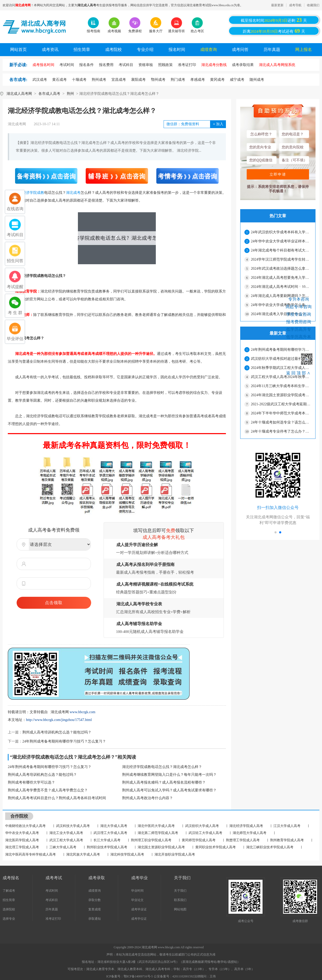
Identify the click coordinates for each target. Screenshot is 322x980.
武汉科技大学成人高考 (73, 826)
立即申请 (278, 174)
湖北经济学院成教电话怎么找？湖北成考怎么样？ (162, 767)
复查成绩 (95, 909)
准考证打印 (53, 919)
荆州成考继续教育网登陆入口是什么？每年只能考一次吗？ (169, 775)
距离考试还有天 (274, 31)
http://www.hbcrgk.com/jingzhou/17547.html (59, 720)
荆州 (70, 94)
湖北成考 (73, 193)
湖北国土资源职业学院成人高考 (161, 847)
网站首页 (18, 49)
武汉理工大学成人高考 (110, 833)
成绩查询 (209, 49)
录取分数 (95, 900)
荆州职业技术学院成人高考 (107, 847)
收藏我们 (313, 5)
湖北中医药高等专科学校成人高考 (31, 854)
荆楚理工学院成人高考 (243, 840)
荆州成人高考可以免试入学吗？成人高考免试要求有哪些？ (169, 790)
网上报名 (304, 49)
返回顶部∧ (299, 373)
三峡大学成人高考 (63, 847)
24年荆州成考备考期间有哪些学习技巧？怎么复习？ (64, 741)
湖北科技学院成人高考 (127, 854)
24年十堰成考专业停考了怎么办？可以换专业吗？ (281, 431)
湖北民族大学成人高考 (83, 854)
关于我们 (180, 891)
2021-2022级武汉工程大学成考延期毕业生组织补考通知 (281, 404)
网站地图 (180, 909)
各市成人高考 (49, 94)
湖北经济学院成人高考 (246, 826)
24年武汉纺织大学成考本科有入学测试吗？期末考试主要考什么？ (281, 232)
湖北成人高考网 (19, 94)
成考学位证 (139, 919)
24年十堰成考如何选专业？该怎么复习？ (281, 422)
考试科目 (52, 900)
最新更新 (277, 5)
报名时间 (177, 49)
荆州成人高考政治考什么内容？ (147, 798)
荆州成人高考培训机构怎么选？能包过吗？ (57, 732)
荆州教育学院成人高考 (287, 840)
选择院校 (9, 909)
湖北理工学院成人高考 (22, 847)
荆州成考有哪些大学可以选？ (31, 782)
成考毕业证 (139, 909)
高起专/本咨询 (299, 307)
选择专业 (9, 919)
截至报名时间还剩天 (274, 20)
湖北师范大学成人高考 (250, 833)
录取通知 (95, 919)
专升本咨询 (299, 299)
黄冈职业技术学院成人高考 (216, 847)
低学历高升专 (299, 329)
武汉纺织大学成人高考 (202, 826)
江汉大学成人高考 (287, 826)
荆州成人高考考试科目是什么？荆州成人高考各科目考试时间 (57, 798)
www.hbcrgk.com (82, 712)
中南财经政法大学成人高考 (25, 826)
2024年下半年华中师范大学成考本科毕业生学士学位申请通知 (281, 413)
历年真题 (272, 49)
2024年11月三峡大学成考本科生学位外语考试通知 (281, 386)
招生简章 (82, 49)
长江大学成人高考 (107, 840)
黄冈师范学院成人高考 (199, 840)
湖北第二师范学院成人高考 (158, 833)
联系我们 (180, 900)
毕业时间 (137, 891)
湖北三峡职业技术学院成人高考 (270, 847)
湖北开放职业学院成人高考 (175, 854)
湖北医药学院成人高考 (22, 840)
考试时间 (52, 891)
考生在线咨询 (299, 290)
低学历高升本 (299, 337)
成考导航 (295, 5)
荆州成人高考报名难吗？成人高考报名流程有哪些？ (164, 782)
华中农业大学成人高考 (22, 833)
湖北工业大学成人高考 (66, 833)
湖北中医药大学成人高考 (156, 826)
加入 (218, 124)
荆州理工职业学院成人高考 (151, 840)
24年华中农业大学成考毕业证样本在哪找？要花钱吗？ (281, 241)
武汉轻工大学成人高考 (205, 833)
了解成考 (9, 891)
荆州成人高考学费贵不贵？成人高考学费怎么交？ (48, 790)
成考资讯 (50, 49)
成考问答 (240, 49)
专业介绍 (145, 49)
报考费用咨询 (299, 322)
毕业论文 (137, 900)
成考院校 (113, 49)
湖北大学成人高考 (114, 826)
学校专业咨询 (299, 314)
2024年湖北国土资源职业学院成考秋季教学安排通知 (281, 395)
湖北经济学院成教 (30, 193)
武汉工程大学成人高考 (66, 840)
